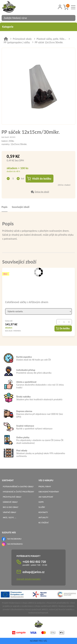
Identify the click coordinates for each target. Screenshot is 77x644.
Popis (5, 207)
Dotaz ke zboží (42, 192)
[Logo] (13, 7)
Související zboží (21, 207)
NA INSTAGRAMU (15, 544)
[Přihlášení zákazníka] (60, 7)
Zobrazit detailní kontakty (29, 579)
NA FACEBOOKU (14, 539)
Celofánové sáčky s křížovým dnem (27, 302)
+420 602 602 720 (34, 562)
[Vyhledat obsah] (72, 18)
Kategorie (38, 27)
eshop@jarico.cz (34, 572)
